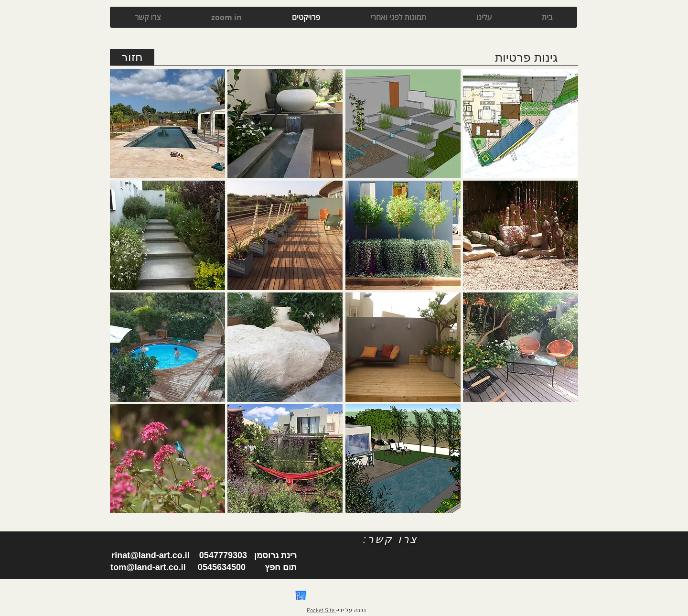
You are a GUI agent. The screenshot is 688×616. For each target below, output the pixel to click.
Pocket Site (321, 611)
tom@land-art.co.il (148, 567)
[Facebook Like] (323, 558)
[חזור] (132, 57)
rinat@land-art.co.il (150, 555)
